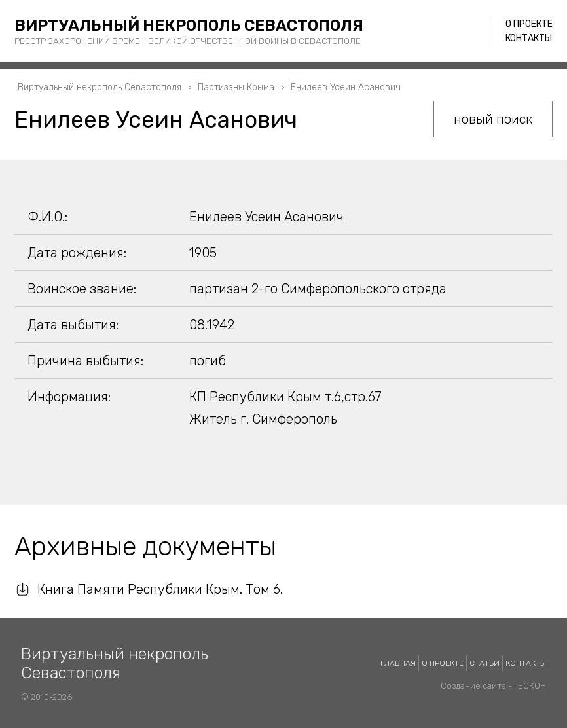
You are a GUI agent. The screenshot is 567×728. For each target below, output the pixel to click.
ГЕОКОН (530, 686)
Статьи (485, 663)
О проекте (529, 24)
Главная (398, 663)
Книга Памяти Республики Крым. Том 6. (160, 589)
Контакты (529, 38)
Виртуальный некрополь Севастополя (189, 26)
